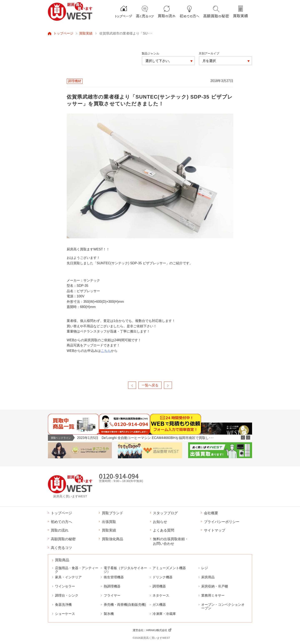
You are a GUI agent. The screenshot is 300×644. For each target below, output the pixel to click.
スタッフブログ (165, 513)
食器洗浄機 (63, 605)
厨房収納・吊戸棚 (215, 586)
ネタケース (161, 595)
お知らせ (160, 522)
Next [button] (248, 438)
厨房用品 (208, 577)
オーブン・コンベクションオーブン (223, 606)
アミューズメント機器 (169, 568)
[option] (164, 438)
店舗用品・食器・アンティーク (77, 570)
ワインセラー (65, 586)
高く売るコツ (61, 548)
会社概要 (211, 513)
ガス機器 (159, 605)
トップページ (63, 33)
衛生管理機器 (114, 577)
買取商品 (62, 560)
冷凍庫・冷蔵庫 (164, 614)
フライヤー (112, 595)
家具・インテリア (68, 577)
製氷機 (109, 614)
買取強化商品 (112, 539)
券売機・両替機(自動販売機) (125, 605)
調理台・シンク (67, 595)
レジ (205, 568)
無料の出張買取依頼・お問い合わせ (171, 541)
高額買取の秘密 (63, 539)
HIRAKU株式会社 (157, 630)
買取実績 (86, 33)
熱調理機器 (112, 586)
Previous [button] (243, 438)
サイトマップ (215, 530)
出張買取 (109, 522)
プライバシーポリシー (222, 522)
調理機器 (159, 586)
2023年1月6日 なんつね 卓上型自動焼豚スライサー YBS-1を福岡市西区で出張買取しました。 (148, 438)
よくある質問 (164, 530)
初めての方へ (61, 522)
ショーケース (65, 614)
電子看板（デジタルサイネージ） (125, 570)
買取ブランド (112, 513)
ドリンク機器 (162, 577)
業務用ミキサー (213, 595)
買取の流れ (60, 530)
